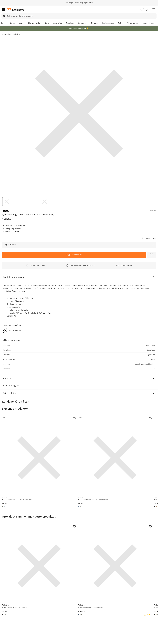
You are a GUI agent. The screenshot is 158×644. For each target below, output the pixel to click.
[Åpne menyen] (4, 9)
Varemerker (133, 23)
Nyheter (95, 23)
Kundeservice (148, 23)
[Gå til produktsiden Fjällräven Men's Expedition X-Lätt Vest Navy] (77, 527)
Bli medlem (147, 586)
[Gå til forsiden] (15, 10)
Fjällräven (17, 34)
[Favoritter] (142, 9)
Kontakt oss (8, 626)
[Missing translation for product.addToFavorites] (151, 255)
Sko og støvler (34, 23)
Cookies (92, 640)
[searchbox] (82, 16)
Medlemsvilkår (73, 615)
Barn (47, 23)
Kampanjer (82, 23)
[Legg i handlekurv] (74, 255)
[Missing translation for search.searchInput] (4, 16)
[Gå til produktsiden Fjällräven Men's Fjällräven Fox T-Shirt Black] (26, 527)
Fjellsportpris (108, 23)
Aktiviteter (57, 23)
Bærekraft (71, 622)
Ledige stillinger (73, 619)
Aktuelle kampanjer (43, 607)
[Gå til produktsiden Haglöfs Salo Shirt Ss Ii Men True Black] (127, 445)
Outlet (121, 23)
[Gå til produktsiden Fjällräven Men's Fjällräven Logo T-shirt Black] (127, 527)
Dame (12, 23)
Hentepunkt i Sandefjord (13, 622)
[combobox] (79, 16)
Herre (3, 23)
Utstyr (21, 23)
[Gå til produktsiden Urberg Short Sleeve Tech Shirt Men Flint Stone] (77, 445)
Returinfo (7, 615)
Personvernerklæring (70, 640)
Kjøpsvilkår (83, 640)
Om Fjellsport (72, 607)
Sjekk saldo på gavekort (13, 611)
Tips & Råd (7, 619)
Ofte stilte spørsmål (11, 607)
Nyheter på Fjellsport (44, 611)
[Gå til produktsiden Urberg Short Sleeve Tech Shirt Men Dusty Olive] (26, 445)
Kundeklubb (72, 611)
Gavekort (70, 23)
